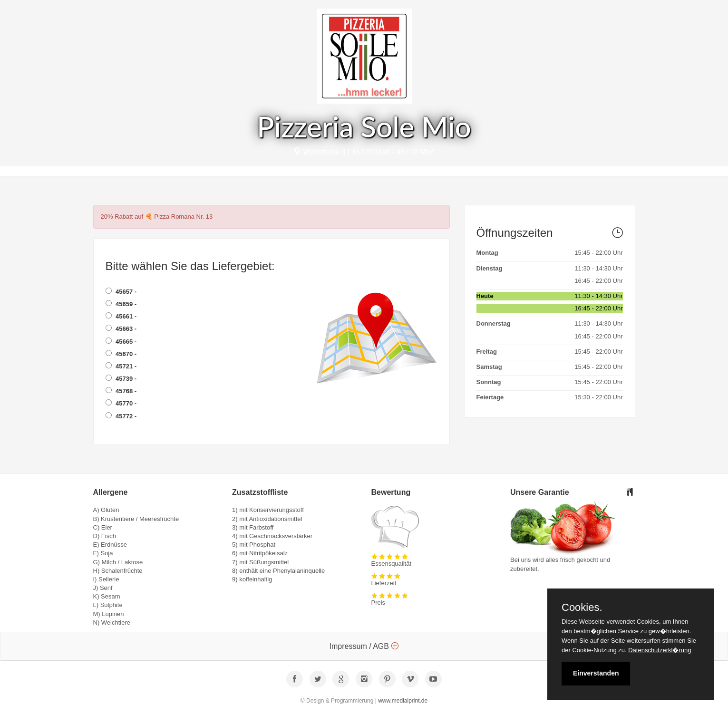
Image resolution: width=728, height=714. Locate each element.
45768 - (121, 391)
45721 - (121, 366)
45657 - (121, 291)
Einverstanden (596, 673)
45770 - (121, 403)
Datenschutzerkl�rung (660, 650)
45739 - (121, 378)
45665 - (121, 341)
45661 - (121, 316)
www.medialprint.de (403, 701)
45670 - (121, 354)
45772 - (121, 416)
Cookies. (582, 608)
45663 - (121, 328)
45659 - (121, 304)
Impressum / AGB (364, 646)
